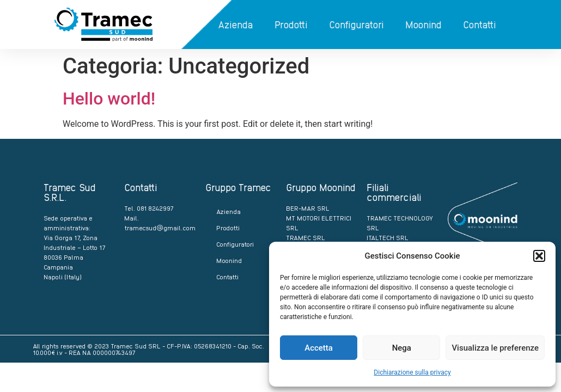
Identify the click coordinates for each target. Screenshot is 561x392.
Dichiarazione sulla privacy (412, 372)
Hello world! (109, 99)
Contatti (479, 24)
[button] (539, 256)
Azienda (235, 24)
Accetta (319, 348)
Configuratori (356, 24)
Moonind (423, 24)
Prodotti (291, 24)
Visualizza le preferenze (495, 348)
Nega (402, 348)
